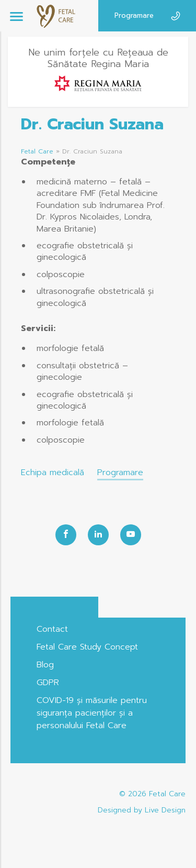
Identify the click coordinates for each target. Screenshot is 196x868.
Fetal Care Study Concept (87, 647)
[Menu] (16, 16)
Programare (134, 15)
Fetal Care (37, 151)
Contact (52, 629)
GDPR (48, 683)
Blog (45, 665)
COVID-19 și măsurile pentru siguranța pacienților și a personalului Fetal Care (92, 713)
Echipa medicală (53, 473)
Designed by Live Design (142, 810)
